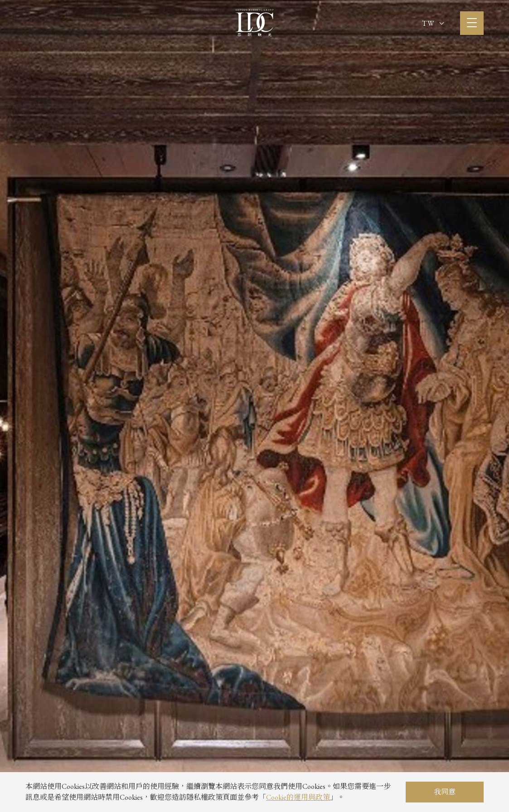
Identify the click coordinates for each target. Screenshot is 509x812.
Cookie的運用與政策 (298, 797)
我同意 (445, 792)
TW (433, 23)
